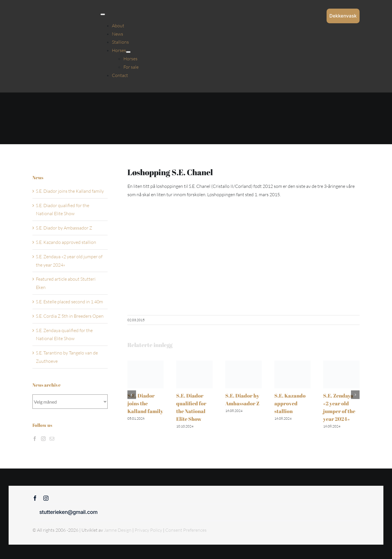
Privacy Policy (149, 530)
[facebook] (35, 498)
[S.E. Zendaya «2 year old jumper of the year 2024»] (341, 363)
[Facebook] (35, 439)
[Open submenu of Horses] (128, 52)
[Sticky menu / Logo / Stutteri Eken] (60, 13)
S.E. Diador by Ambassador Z (64, 228)
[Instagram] (43, 439)
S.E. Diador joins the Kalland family (145, 403)
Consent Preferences (186, 530)
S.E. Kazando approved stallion (290, 403)
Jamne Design (118, 530)
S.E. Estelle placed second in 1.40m (69, 302)
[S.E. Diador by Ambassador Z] (243, 363)
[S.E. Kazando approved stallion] (293, 363)
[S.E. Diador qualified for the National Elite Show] (194, 363)
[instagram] (46, 498)
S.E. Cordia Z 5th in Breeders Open (70, 316)
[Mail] (52, 439)
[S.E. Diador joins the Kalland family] (146, 363)
